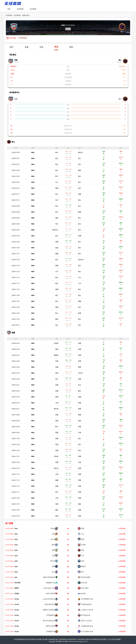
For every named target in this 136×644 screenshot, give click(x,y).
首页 (9, 9)
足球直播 (33, 9)
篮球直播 (20, 9)
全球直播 (9, 15)
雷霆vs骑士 (26, 15)
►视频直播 (23, 38)
